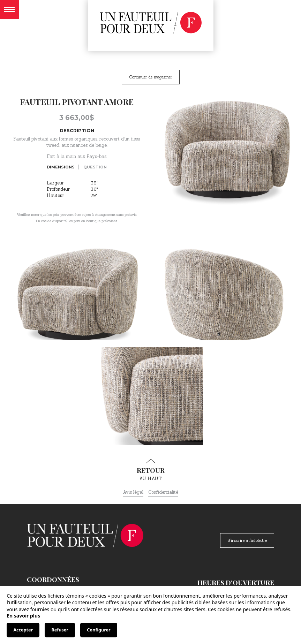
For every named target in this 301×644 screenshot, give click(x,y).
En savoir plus (23, 616)
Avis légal (133, 492)
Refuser (60, 630)
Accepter (23, 630)
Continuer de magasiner (151, 77)
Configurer (99, 630)
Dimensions (61, 167)
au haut (151, 470)
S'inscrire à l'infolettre (247, 540)
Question (95, 167)
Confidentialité (163, 492)
